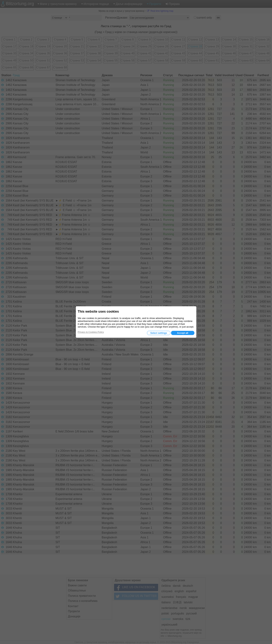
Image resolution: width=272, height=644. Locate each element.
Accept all (183, 333)
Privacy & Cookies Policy (91, 332)
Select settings (159, 333)
